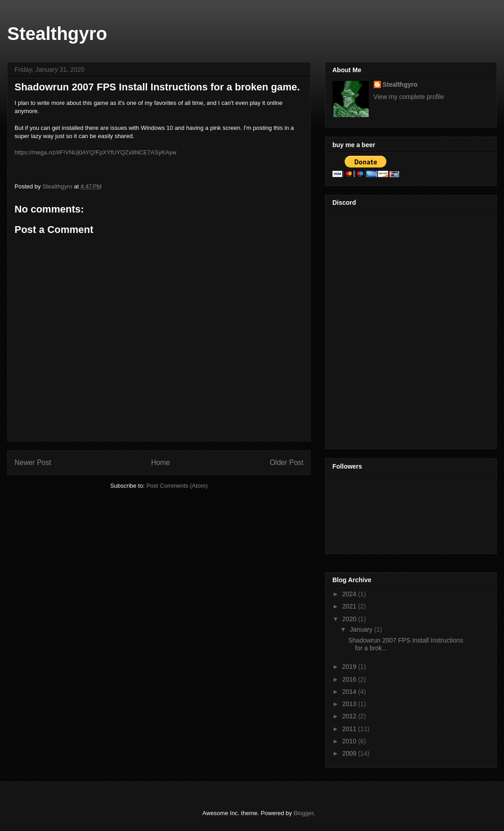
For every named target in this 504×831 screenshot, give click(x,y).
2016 (350, 679)
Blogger (303, 813)
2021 (350, 606)
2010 (350, 741)
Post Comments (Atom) (177, 486)
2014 (350, 692)
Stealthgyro (57, 34)
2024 (350, 594)
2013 (350, 704)
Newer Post (33, 462)
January (362, 629)
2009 (350, 753)
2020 (350, 619)
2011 (350, 729)
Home (161, 462)
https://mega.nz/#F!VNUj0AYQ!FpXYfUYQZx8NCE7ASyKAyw (95, 152)
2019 (350, 667)
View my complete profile (409, 97)
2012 (350, 716)
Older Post (287, 462)
